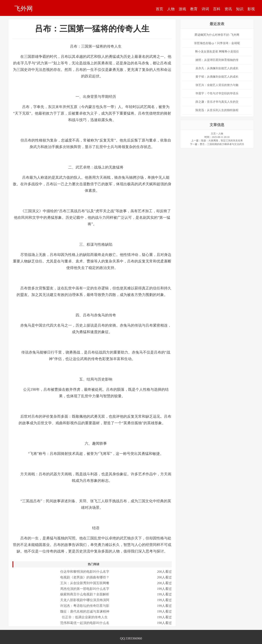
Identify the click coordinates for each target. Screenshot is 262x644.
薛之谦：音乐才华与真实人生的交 (217, 102)
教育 (194, 9)
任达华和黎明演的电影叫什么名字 (85, 572)
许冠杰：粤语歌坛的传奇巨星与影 (85, 606)
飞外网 (24, 8)
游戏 (182, 9)
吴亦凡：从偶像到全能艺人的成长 (217, 68)
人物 (171, 9)
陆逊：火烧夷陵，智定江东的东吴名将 (222, 141)
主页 (213, 134)
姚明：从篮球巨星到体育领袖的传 (217, 60)
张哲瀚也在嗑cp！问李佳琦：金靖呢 (217, 43)
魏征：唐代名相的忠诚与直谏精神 (85, 611)
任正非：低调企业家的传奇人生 (85, 617)
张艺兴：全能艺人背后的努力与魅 (217, 85)
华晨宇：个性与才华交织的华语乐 (217, 93)
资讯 (228, 9)
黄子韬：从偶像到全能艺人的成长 (217, 77)
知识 (240, 9)
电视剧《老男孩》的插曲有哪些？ (85, 577)
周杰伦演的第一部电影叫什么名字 (85, 589)
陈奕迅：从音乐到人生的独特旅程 (217, 110)
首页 (159, 9)
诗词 (205, 9)
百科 (217, 9)
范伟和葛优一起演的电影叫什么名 (85, 623)
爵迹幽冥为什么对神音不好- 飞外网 (217, 35)
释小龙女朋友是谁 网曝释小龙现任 (217, 52)
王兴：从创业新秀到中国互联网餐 (85, 583)
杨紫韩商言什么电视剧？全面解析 (85, 594)
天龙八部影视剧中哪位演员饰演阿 (85, 600)
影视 (251, 9)
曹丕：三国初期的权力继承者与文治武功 (222, 144)
